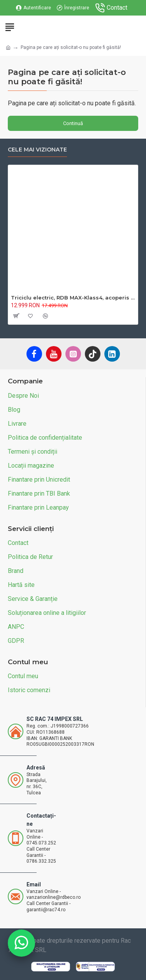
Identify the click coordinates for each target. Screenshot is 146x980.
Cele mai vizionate (37, 150)
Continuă (73, 123)
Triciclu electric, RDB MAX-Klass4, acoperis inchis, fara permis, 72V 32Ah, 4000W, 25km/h (73, 298)
